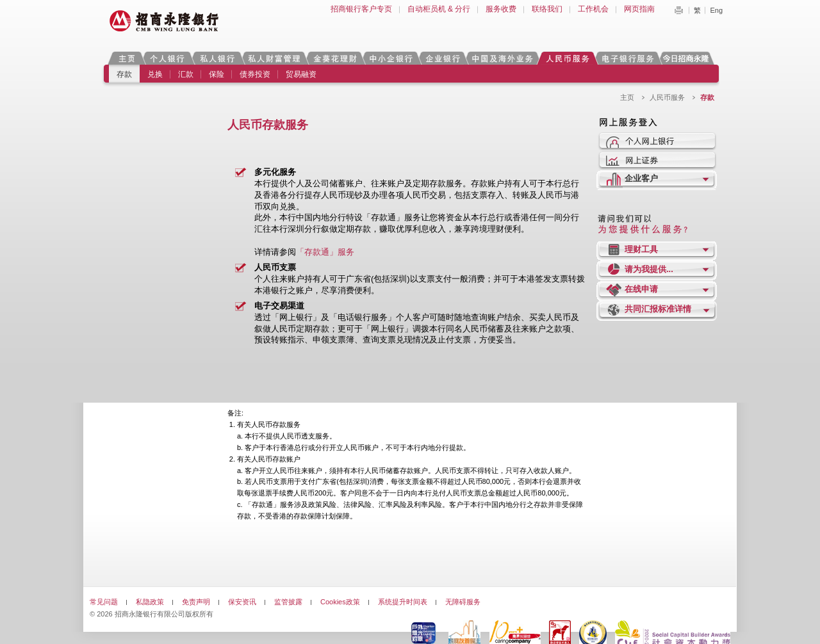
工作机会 (593, 9)
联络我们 (547, 9)
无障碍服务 (463, 602)
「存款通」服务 (325, 252)
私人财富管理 (274, 58)
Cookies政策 (340, 602)
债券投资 (255, 74)
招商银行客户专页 (361, 9)
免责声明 (196, 602)
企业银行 (442, 58)
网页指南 (639, 9)
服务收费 (501, 9)
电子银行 (627, 58)
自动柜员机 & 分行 (439, 9)
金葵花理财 (334, 58)
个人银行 (168, 58)
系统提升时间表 (403, 602)
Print (678, 10)
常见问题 (104, 602)
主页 (127, 58)
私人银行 (217, 58)
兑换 (155, 74)
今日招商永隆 (688, 58)
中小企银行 (391, 58)
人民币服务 (567, 58)
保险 (217, 74)
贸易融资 (301, 74)
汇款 (186, 74)
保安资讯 (242, 602)
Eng (716, 10)
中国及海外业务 (502, 58)
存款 (124, 74)
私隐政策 (150, 602)
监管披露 (288, 602)
